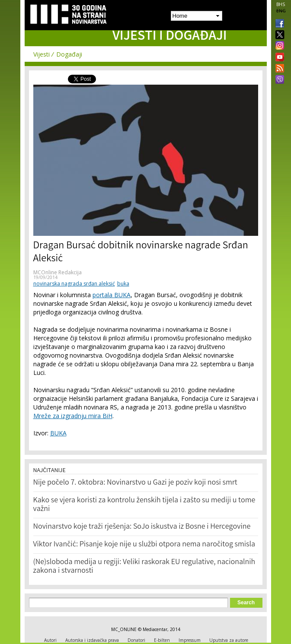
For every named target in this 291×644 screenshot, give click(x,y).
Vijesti (42, 54)
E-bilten (162, 640)
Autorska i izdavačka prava (92, 640)
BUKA (58, 433)
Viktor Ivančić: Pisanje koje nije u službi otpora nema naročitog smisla (144, 545)
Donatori (136, 640)
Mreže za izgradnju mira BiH (73, 416)
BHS (281, 4)
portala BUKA (112, 295)
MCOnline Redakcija (58, 272)
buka (123, 284)
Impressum (190, 640)
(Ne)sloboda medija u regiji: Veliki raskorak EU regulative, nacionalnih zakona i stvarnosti (144, 567)
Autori (50, 640)
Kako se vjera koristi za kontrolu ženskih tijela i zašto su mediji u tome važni (144, 505)
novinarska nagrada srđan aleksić (74, 284)
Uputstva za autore (229, 640)
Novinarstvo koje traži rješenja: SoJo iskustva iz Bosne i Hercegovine (142, 527)
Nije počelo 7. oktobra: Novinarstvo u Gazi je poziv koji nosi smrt (135, 483)
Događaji (69, 54)
